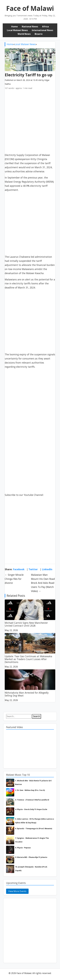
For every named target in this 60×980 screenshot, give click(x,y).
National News (30, 27)
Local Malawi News (17, 30)
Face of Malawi (30, 8)
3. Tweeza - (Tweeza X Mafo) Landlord (32, 800)
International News (42, 30)
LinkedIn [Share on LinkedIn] (47, 569)
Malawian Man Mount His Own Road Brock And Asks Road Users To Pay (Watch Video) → (43, 583)
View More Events (17, 891)
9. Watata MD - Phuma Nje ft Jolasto (31, 857)
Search (37, 716)
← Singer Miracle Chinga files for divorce (14, 579)
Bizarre (39, 34)
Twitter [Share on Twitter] (33, 569)
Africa (45, 27)
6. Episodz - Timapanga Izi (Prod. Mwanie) (34, 828)
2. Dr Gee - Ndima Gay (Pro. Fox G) (30, 790)
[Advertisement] (30, 123)
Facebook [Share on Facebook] (19, 569)
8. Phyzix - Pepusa (23, 848)
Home (14, 27)
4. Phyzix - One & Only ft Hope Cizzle (31, 809)
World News (24, 34)
